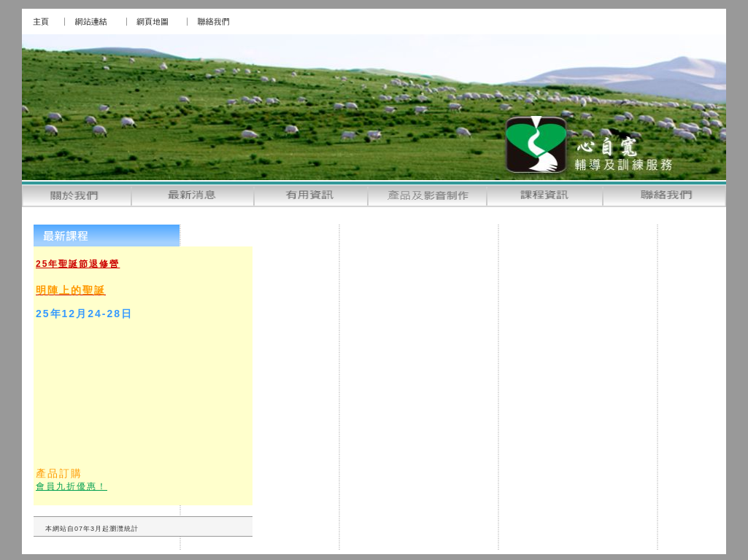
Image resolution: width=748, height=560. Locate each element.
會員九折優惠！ (72, 486)
